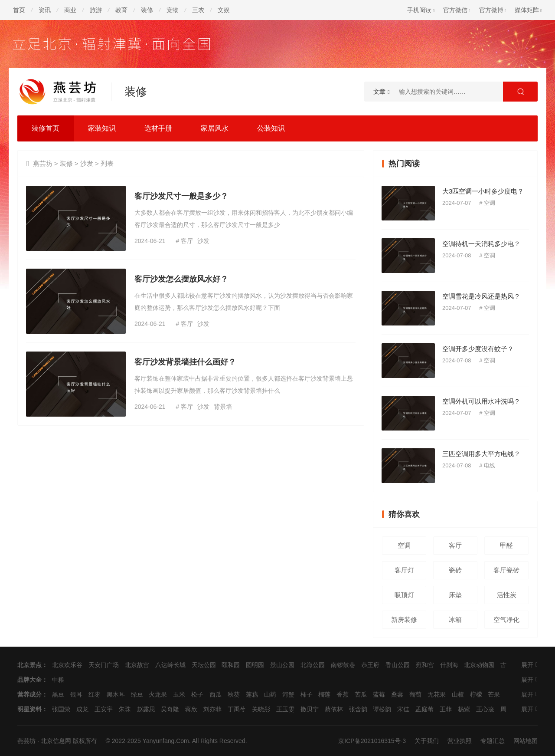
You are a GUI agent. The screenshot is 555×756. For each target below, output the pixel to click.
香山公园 (398, 665)
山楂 (458, 694)
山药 (270, 694)
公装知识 (271, 128)
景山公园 (282, 665)
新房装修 (404, 620)
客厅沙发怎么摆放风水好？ (181, 279)
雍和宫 (425, 665)
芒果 (494, 694)
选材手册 (158, 128)
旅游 (96, 10)
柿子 (307, 694)
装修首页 (46, 128)
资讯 (45, 10)
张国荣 (61, 709)
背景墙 (223, 407)
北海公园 (313, 665)
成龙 (82, 709)
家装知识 (102, 128)
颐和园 (231, 665)
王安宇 (104, 709)
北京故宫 (137, 665)
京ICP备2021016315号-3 (372, 741)
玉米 (179, 694)
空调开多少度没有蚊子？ (478, 349)
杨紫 (464, 709)
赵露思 (146, 709)
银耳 (76, 694)
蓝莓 (379, 694)
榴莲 (324, 694)
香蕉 (343, 694)
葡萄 (415, 694)
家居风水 (215, 128)
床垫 (455, 595)
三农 (198, 10)
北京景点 (29, 665)
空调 (490, 203)
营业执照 (460, 741)
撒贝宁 (310, 709)
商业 (70, 10)
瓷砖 (455, 570)
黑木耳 (116, 694)
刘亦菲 (212, 709)
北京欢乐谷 (67, 665)
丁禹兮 (237, 709)
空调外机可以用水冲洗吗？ (481, 401)
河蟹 (288, 694)
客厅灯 (404, 570)
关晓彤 (261, 709)
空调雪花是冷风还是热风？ (481, 296)
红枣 (95, 694)
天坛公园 (204, 665)
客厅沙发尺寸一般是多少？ (181, 196)
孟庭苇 (424, 709)
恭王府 (370, 665)
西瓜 (215, 694)
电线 (490, 465)
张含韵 (358, 709)
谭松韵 (382, 709)
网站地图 (526, 741)
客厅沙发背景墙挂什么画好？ (185, 362)
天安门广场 (104, 665)
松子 (197, 694)
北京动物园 (479, 665)
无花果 (437, 694)
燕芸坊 (43, 163)
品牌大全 (29, 680)
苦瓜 (361, 694)
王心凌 (485, 709)
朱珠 (125, 709)
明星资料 (29, 709)
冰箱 (455, 620)
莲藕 (252, 694)
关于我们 (427, 741)
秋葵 (234, 694)
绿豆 (137, 694)
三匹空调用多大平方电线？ (481, 454)
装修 (147, 10)
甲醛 (506, 545)
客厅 (187, 241)
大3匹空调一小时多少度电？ (483, 191)
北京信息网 (56, 741)
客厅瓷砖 (506, 570)
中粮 (58, 680)
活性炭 (507, 595)
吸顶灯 (404, 595)
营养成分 (29, 694)
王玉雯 (285, 709)
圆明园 (255, 665)
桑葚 (397, 694)
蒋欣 (191, 709)
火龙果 (158, 694)
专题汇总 (493, 741)
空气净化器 (506, 622)
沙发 (87, 163)
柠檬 (476, 694)
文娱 (224, 10)
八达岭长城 (170, 665)
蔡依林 (334, 709)
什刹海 (449, 665)
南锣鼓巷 (343, 665)
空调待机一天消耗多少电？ (481, 244)
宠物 (173, 10)
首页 (19, 10)
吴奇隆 (170, 709)
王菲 (446, 709)
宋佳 (403, 709)
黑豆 (58, 694)
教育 (121, 10)
